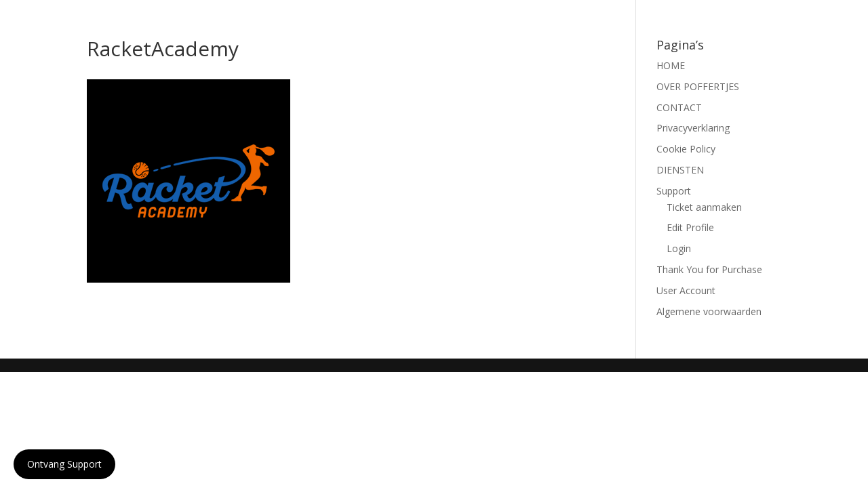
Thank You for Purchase (709, 269)
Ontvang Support (64, 464)
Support (674, 191)
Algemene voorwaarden (709, 311)
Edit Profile (690, 227)
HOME (671, 65)
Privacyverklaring (693, 128)
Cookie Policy (686, 149)
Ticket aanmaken (704, 207)
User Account (686, 290)
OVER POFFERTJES (698, 86)
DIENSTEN (680, 170)
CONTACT (679, 107)
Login (679, 248)
